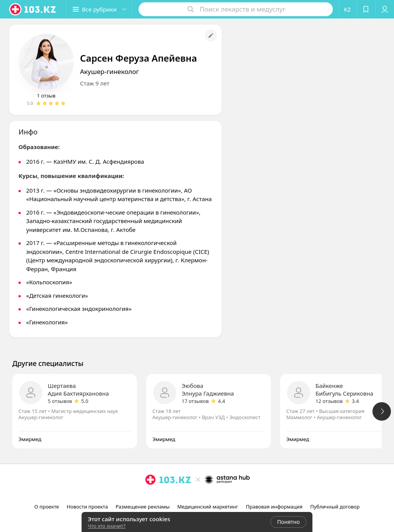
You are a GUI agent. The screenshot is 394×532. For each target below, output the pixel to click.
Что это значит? (107, 526)
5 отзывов (60, 401)
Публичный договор (335, 507)
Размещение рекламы (142, 507)
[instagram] (187, 497)
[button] (99, 9)
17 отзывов (195, 401)
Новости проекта (87, 507)
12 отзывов (329, 401)
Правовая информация (274, 507)
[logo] (33, 9)
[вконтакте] (209, 497)
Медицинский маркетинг (208, 507)
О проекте (47, 507)
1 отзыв (46, 96)
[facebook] (198, 497)
